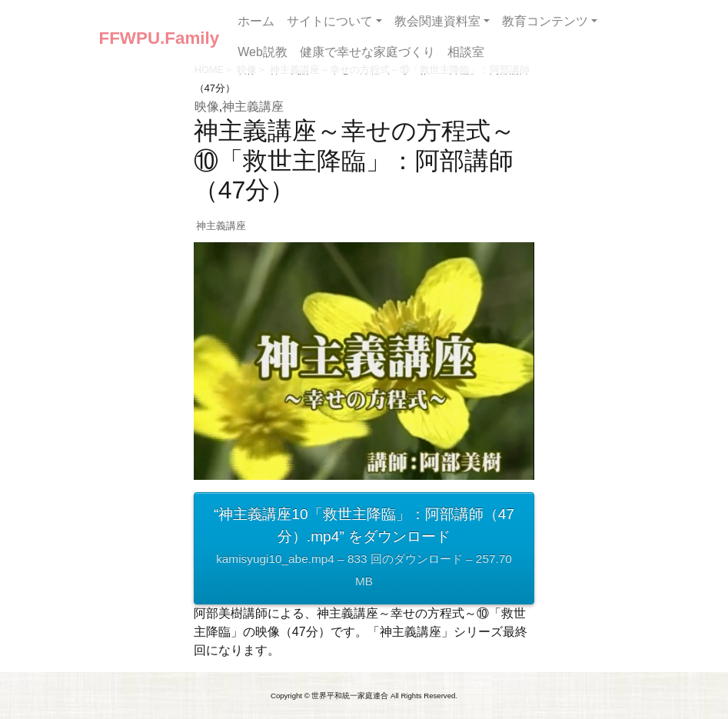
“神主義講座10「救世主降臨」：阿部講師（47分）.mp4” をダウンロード (364, 549)
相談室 (466, 52)
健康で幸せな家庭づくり (367, 52)
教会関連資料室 (437, 21)
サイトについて (330, 21)
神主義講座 (253, 107)
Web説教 (263, 52)
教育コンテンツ (545, 21)
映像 (207, 107)
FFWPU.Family (160, 38)
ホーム (256, 21)
